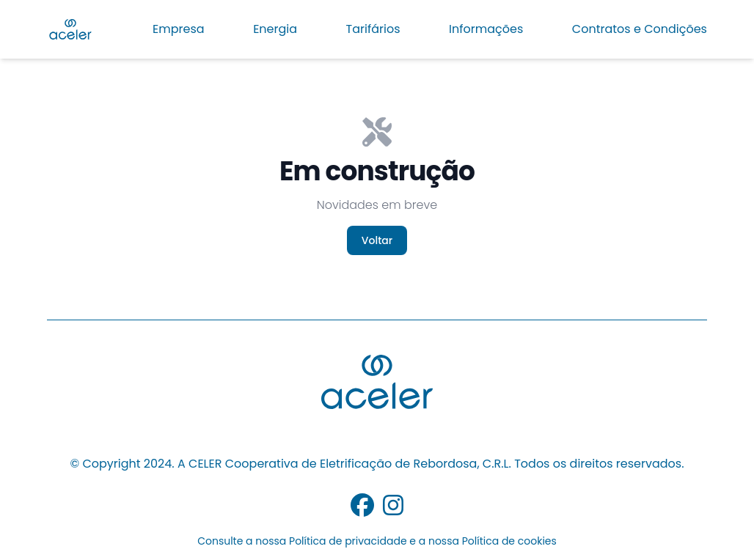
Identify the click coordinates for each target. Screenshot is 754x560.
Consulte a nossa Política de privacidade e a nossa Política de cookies (377, 541)
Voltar (377, 240)
